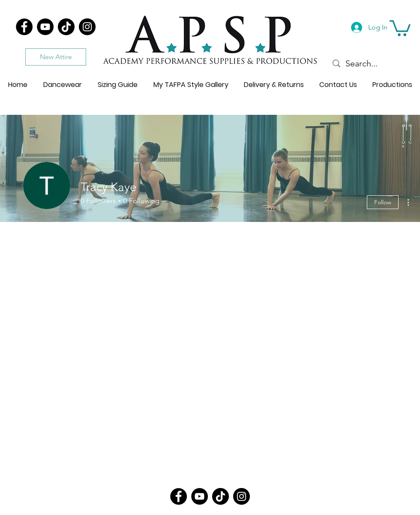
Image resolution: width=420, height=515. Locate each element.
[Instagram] (87, 27)
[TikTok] (66, 27)
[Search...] (369, 63)
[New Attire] (56, 57)
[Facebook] (24, 27)
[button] (400, 27)
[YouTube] (45, 27)
